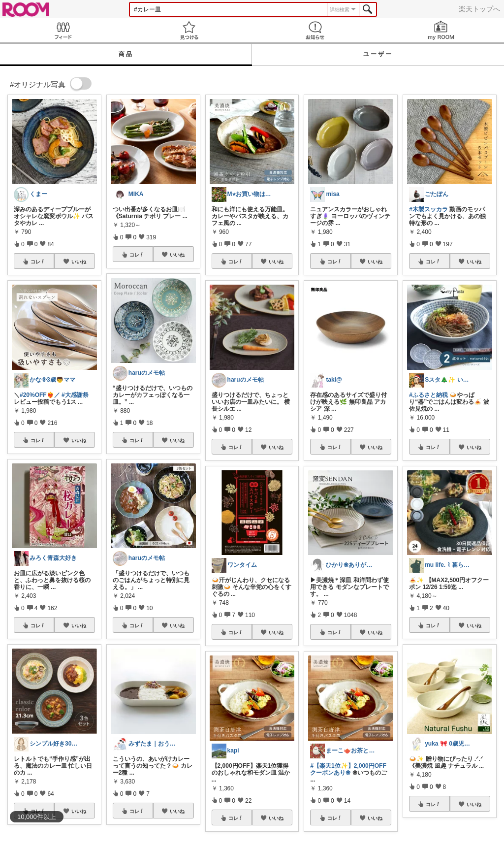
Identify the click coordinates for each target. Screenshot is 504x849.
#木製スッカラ (428, 209)
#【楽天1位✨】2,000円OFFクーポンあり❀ (348, 769)
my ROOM (441, 30)
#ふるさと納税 (428, 395)
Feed (63, 30)
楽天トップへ (479, 9)
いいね (79, 261)
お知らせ (315, 30)
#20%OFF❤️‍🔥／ (40, 395)
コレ (38, 261)
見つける (189, 30)
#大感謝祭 (75, 395)
